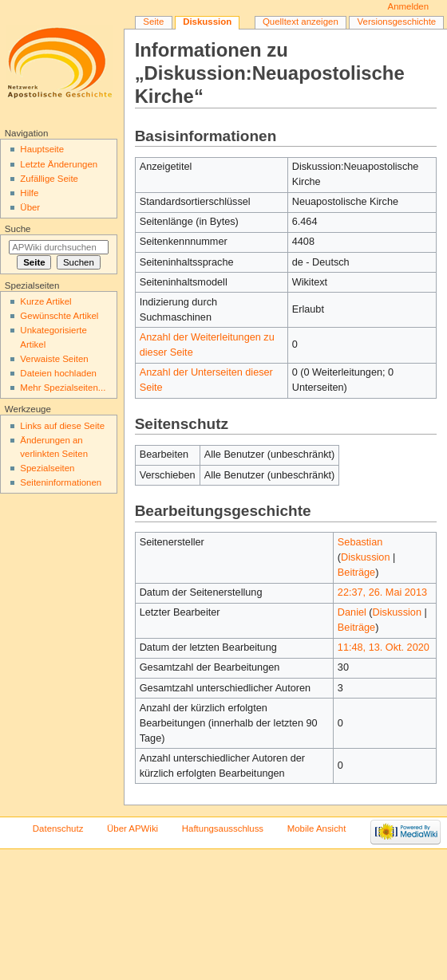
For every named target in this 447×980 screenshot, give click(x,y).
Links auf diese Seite (62, 426)
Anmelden (409, 6)
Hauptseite (42, 149)
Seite (153, 22)
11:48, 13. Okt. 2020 (384, 647)
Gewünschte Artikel (59, 316)
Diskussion (365, 557)
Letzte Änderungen (59, 164)
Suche (18, 229)
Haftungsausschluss (223, 828)
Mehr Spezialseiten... (63, 388)
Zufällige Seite (49, 179)
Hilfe (29, 193)
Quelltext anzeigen (301, 22)
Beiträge (356, 573)
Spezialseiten (47, 468)
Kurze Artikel (45, 301)
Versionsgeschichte (397, 22)
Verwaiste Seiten (54, 359)
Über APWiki (133, 828)
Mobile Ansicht (317, 828)
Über (30, 207)
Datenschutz (58, 828)
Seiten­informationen (61, 482)
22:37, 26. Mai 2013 (382, 592)
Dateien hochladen (58, 373)
